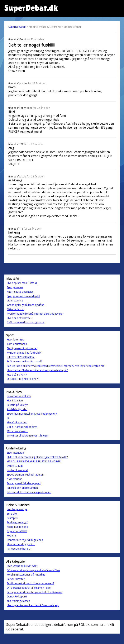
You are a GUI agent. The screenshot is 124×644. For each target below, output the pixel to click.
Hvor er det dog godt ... (21, 544)
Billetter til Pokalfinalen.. (21, 357)
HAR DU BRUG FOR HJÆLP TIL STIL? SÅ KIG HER (34, 461)
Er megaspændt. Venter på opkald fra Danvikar (35, 592)
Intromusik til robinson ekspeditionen (29, 492)
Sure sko (12, 514)
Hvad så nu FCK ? (17, 375)
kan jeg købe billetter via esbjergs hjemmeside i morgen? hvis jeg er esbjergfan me (56, 366)
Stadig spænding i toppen (22, 348)
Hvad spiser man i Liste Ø (22, 283)
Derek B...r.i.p (15, 466)
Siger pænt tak (15, 453)
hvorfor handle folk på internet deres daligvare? (35, 314)
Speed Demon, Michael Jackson (25, 475)
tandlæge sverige (17, 509)
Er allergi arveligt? (17, 522)
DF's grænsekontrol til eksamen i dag (29, 588)
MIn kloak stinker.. (17, 431)
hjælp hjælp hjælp (18, 527)
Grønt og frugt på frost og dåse (25, 305)
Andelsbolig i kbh (17, 409)
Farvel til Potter (16, 579)
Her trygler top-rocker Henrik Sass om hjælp (33, 605)
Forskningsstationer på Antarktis (26, 575)
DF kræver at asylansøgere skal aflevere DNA (33, 570)
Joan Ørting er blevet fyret (22, 566)
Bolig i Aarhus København (22, 427)
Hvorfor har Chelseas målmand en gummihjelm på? (37, 370)
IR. (8, 418)
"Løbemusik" (14, 479)
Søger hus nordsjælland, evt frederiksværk (32, 414)
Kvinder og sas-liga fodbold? (24, 353)
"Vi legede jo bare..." (19, 549)
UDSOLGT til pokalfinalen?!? (23, 379)
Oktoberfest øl (16, 309)
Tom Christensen (17, 344)
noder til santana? (17, 470)
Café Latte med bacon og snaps (26, 322)
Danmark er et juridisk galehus (25, 540)
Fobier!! (11, 536)
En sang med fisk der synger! (24, 483)
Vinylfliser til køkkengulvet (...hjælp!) (28, 436)
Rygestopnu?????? (17, 531)
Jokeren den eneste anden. (23, 488)
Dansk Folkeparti (17, 597)
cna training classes (18, 601)
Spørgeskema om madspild (23, 296)
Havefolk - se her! (17, 422)
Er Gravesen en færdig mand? (24, 361)
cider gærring (15, 300)
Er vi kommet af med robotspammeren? (30, 583)
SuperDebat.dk (17, 27)
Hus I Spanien (15, 400)
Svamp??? (12, 518)
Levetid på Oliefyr (17, 405)
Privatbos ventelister (19, 396)
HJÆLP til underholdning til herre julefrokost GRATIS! (37, 457)
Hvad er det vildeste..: (20, 318)
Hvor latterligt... (16, 340)
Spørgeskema (15, 287)
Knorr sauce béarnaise (20, 292)
